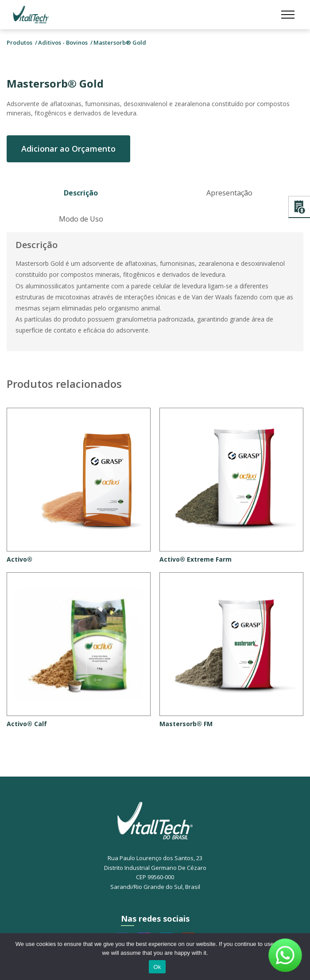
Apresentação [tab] (229, 193)
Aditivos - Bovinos (63, 42)
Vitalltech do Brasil (31, 15)
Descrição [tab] (81, 193)
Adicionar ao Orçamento (68, 149)
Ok (157, 967)
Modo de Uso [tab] (81, 219)
